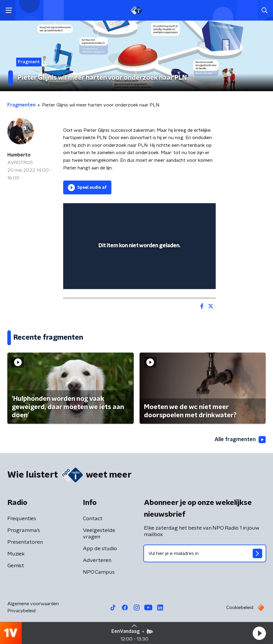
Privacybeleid (21, 611)
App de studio (100, 549)
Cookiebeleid (240, 608)
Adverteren (97, 560)
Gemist (16, 566)
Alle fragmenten (240, 440)
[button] (259, 633)
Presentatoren (25, 542)
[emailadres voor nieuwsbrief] (205, 553)
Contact (93, 519)
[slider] (139, 279)
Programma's (24, 530)
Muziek (16, 554)
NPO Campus (99, 572)
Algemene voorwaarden (33, 604)
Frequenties (22, 519)
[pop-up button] (184, 211)
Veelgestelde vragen (99, 534)
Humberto (19, 155)
